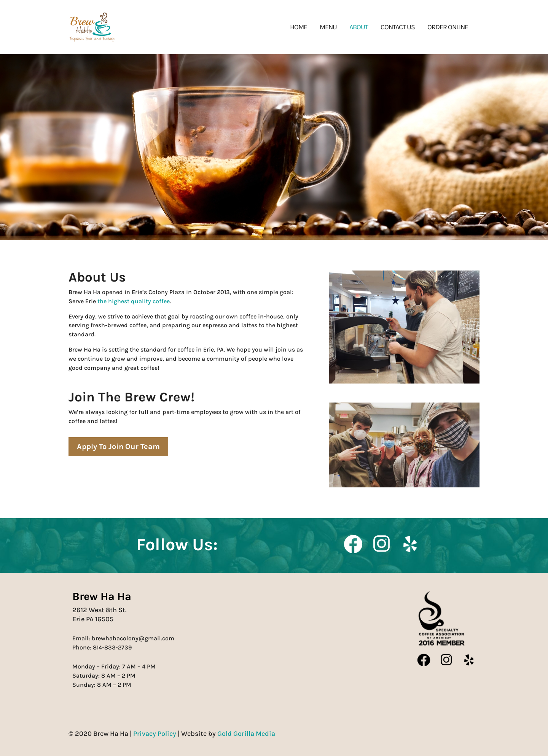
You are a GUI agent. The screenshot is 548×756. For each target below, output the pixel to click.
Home (299, 28)
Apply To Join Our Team (118, 446)
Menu (328, 28)
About (359, 28)
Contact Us (398, 28)
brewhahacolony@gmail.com (133, 638)
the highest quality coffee (134, 301)
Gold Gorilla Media (246, 734)
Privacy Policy (155, 734)
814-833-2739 (112, 647)
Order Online (448, 28)
